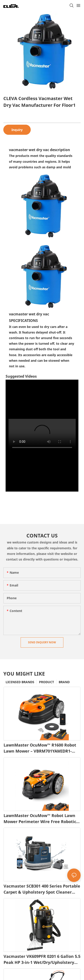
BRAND (64, 682)
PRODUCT (46, 682)
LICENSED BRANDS (20, 682)
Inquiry (17, 130)
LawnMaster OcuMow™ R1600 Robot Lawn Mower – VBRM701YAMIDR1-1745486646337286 (40, 748)
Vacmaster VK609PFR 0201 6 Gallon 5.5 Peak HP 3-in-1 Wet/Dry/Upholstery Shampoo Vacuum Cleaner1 (42, 960)
